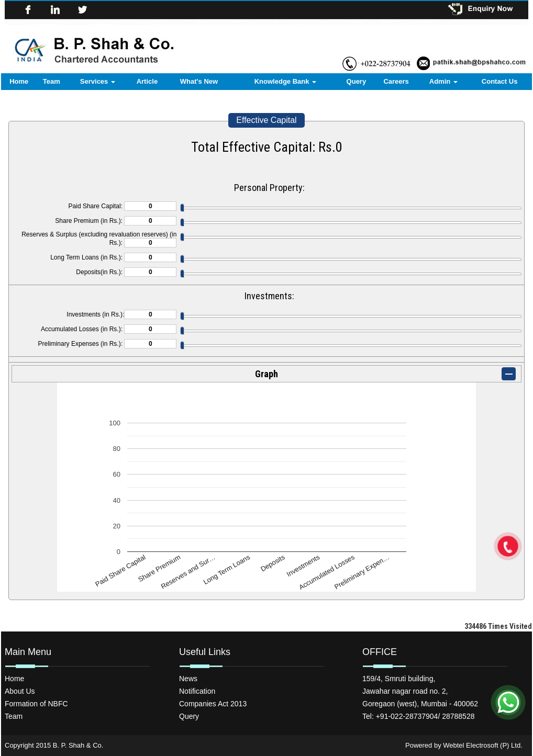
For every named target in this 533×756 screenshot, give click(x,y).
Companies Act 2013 (213, 704)
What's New (199, 81)
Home (19, 81)
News (188, 679)
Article (147, 81)
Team (52, 81)
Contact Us (500, 81)
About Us (20, 691)
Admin (443, 81)
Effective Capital (266, 120)
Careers (396, 81)
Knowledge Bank (285, 81)
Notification (197, 691)
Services (98, 81)
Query (357, 81)
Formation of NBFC (36, 704)
